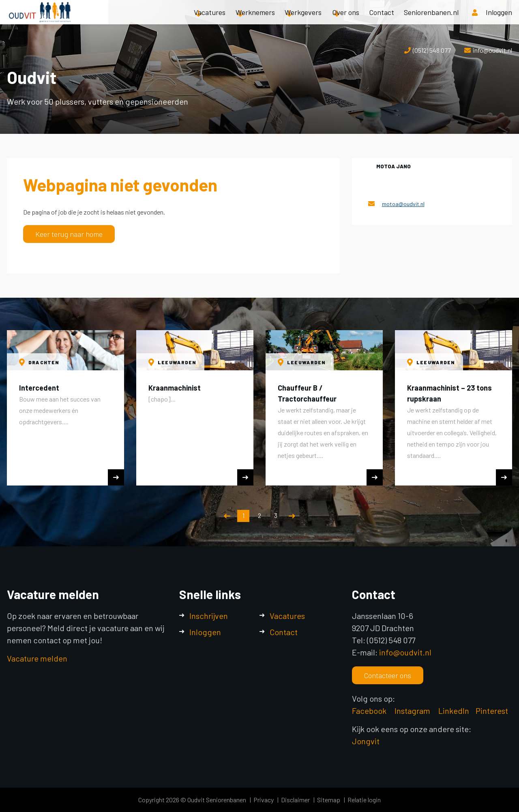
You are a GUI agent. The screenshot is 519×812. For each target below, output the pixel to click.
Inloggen (205, 632)
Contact (382, 20)
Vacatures (210, 20)
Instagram (413, 711)
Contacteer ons (388, 675)
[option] (65, 408)
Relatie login (364, 800)
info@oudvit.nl (492, 50)
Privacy (264, 800)
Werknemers (255, 20)
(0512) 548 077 (432, 50)
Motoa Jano (394, 166)
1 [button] (243, 515)
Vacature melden (37, 658)
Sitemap (329, 800)
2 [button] (259, 515)
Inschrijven (209, 616)
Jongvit (366, 741)
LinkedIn (454, 711)
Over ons (346, 20)
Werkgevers (303, 20)
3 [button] (276, 515)
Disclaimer (295, 800)
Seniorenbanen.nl (431, 20)
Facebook (369, 711)
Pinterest (492, 711)
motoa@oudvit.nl (403, 204)
